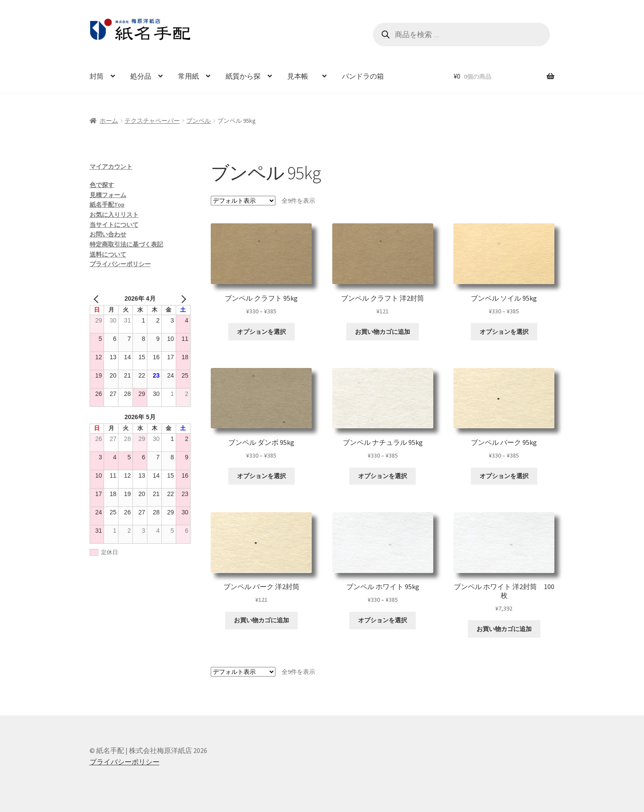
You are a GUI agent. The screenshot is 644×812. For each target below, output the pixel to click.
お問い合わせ (108, 234)
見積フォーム (108, 195)
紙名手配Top (107, 205)
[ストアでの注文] (243, 201)
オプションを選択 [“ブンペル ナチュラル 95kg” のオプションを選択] (383, 476)
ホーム (109, 121)
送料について (108, 254)
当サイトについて (114, 225)
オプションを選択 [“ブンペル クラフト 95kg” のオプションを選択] (261, 332)
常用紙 (188, 76)
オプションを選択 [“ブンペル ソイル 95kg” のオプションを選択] (504, 332)
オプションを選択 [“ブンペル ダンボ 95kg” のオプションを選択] (261, 476)
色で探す (102, 185)
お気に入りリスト (114, 215)
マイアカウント (111, 167)
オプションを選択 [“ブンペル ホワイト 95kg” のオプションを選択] (383, 620)
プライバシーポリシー (120, 264)
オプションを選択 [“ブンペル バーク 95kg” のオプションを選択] (504, 476)
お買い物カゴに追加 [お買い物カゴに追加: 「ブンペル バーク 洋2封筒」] (261, 620)
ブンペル (198, 121)
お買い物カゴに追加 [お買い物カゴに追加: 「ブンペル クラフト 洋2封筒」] (383, 332)
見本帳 (301, 76)
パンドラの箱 (363, 76)
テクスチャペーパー (152, 121)
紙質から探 (243, 76)
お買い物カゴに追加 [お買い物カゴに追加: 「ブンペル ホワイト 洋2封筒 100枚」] (504, 629)
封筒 (97, 76)
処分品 (141, 76)
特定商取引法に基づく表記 (126, 244)
